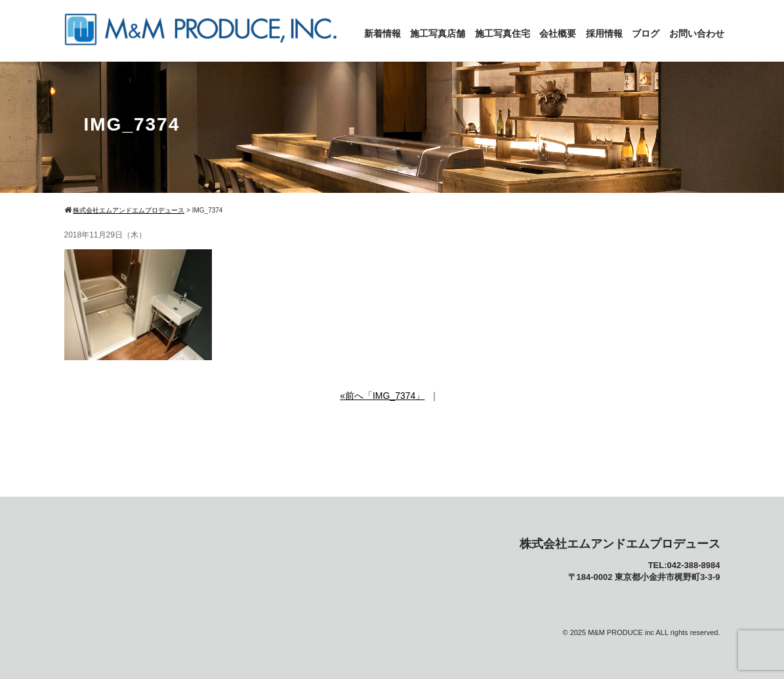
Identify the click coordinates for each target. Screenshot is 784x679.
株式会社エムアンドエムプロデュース (620, 544)
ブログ (646, 33)
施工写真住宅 (503, 33)
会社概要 (558, 33)
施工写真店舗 (438, 33)
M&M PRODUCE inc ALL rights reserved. (654, 632)
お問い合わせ (697, 33)
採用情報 (604, 33)
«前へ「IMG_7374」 (382, 396)
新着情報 (382, 33)
